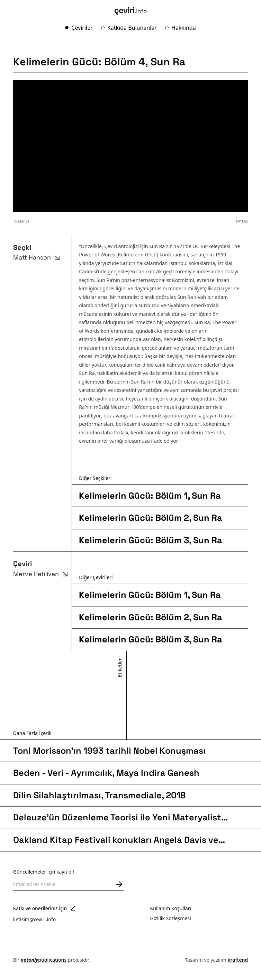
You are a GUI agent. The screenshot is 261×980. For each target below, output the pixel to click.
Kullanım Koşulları (171, 908)
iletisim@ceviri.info (35, 919)
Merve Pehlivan (42, 574)
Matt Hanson (38, 258)
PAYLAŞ (242, 221)
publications (44, 960)
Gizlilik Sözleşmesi (171, 918)
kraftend (238, 960)
